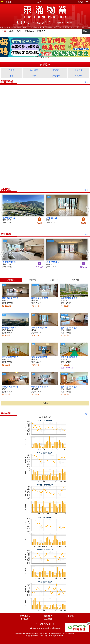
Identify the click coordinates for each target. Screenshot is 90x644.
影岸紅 (56, 70)
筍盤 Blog (29, 31)
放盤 (19, 31)
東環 (12, 76)
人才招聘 (69, 616)
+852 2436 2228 (46, 624)
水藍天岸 (78, 70)
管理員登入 (25, 616)
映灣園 (12, 70)
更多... (86, 31)
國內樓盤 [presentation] (75, 280)
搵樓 (11, 31)
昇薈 (34, 76)
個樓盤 (6, 2)
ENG (87, 2)
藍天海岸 (34, 70)
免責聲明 (48, 619)
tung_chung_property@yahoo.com (46, 628)
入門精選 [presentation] (11, 280)
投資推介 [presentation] (54, 280)
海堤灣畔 (78, 76)
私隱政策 (25, 619)
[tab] (11, 280)
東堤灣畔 (56, 76)
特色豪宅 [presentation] (32, 280)
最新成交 (41, 31)
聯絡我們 (48, 616)
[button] (3, 210)
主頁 (4, 31)
